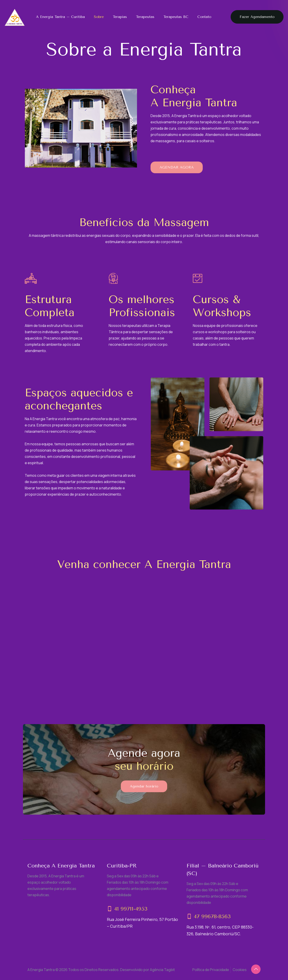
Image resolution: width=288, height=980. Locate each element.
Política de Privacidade (211, 970)
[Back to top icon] (256, 969)
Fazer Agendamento (257, 17)
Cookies (240, 970)
